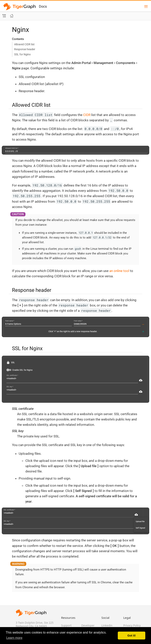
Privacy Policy (132, 625)
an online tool (119, 271)
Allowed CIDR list (24, 44)
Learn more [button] (14, 638)
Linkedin (107, 625)
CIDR (87, 115)
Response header (25, 49)
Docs (43, 6)
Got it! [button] (132, 636)
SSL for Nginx (22, 54)
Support (66, 625)
